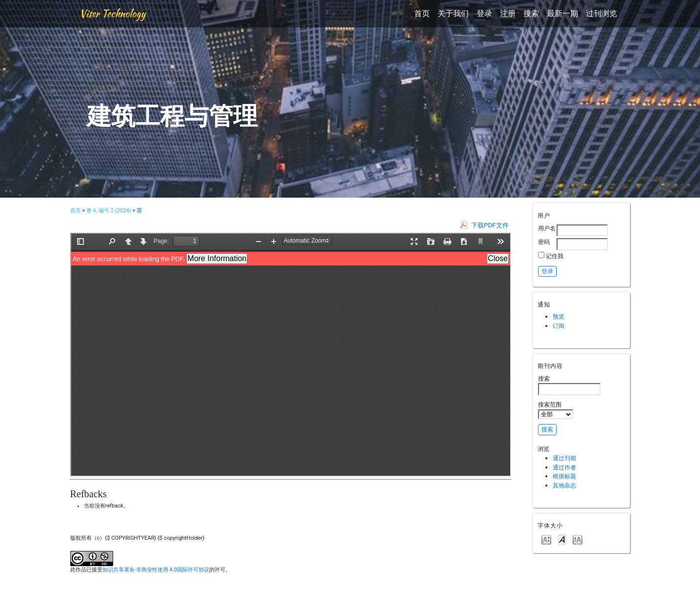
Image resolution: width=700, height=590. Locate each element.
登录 (484, 13)
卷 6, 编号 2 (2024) (109, 211)
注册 (508, 13)
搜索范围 (556, 410)
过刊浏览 (601, 13)
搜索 (531, 13)
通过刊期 (564, 458)
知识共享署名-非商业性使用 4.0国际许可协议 (156, 570)
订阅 (559, 326)
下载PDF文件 (490, 225)
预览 (559, 316)
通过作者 (564, 467)
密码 (544, 242)
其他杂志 (564, 485)
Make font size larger (578, 539)
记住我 (555, 256)
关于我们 (453, 13)
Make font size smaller (546, 539)
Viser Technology (112, 13)
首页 (422, 13)
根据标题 (564, 476)
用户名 (547, 228)
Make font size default (562, 539)
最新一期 (562, 13)
